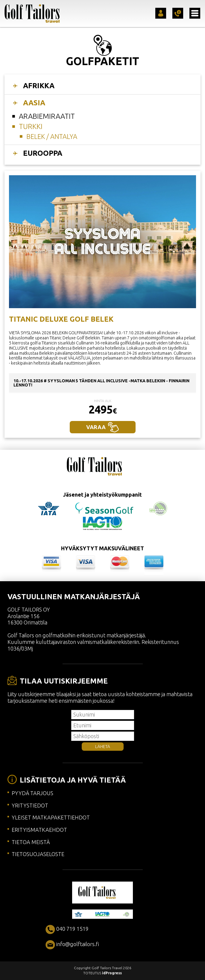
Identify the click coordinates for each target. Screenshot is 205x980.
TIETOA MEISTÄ (31, 842)
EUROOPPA (43, 153)
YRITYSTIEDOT (30, 805)
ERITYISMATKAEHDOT (39, 830)
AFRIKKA (39, 86)
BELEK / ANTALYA (52, 136)
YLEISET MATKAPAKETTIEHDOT (51, 817)
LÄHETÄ (103, 747)
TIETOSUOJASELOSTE (38, 854)
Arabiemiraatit (47, 116)
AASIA (34, 103)
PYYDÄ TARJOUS (32, 793)
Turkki (31, 126)
